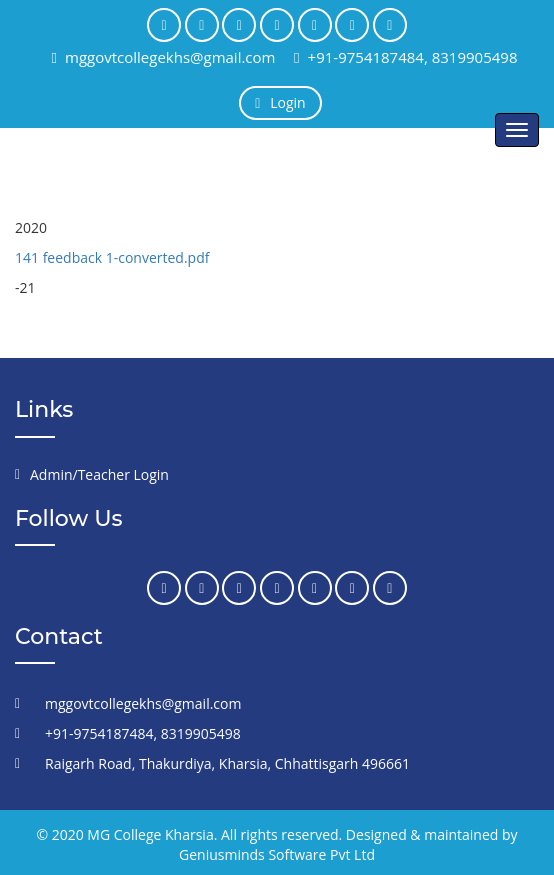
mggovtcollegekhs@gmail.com (164, 57)
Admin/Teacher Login (99, 474)
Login (280, 102)
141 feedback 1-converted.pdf (112, 257)
